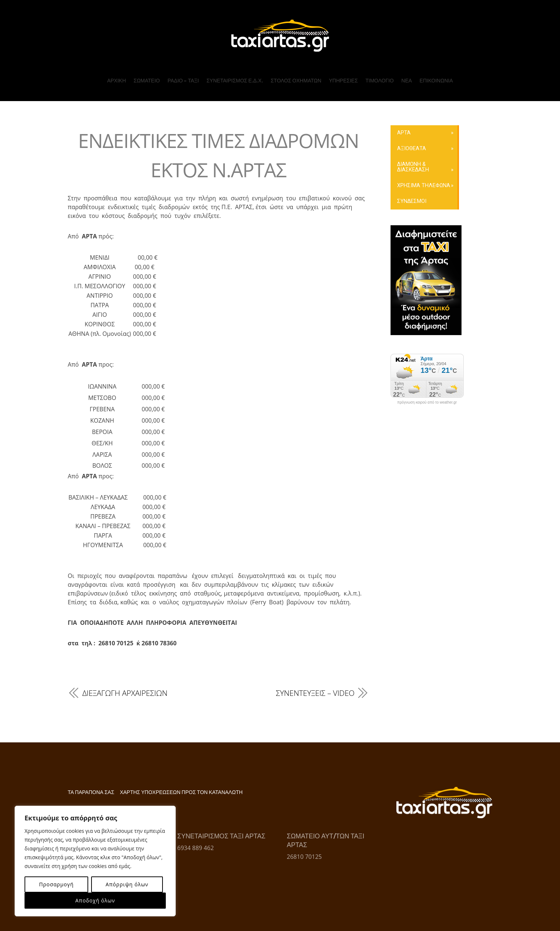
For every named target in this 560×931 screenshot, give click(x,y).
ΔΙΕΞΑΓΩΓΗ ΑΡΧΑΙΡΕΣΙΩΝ (125, 693)
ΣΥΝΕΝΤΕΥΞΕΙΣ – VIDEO (315, 693)
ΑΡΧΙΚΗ (117, 81)
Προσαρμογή (56, 884)
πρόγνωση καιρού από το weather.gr (427, 403)
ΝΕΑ (407, 81)
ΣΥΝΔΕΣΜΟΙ (412, 201)
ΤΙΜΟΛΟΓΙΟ (379, 81)
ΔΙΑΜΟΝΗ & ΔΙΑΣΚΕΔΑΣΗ (413, 167)
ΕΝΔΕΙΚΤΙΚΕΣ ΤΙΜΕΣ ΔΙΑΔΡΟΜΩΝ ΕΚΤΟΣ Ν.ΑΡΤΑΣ (219, 155)
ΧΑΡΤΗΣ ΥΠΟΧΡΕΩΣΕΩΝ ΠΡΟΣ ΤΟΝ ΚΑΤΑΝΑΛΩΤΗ (181, 792)
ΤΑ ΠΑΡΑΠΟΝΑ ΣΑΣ (91, 792)
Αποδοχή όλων (95, 900)
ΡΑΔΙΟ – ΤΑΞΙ (183, 81)
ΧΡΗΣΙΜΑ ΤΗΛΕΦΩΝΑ (424, 186)
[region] (95, 861)
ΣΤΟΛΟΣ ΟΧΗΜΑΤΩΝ (296, 81)
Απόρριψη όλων (127, 884)
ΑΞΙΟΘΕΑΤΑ (412, 149)
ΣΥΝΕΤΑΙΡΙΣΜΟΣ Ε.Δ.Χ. (235, 81)
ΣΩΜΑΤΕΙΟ (147, 81)
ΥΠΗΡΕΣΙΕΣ (344, 81)
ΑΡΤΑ (404, 133)
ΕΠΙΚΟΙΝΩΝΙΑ (436, 81)
